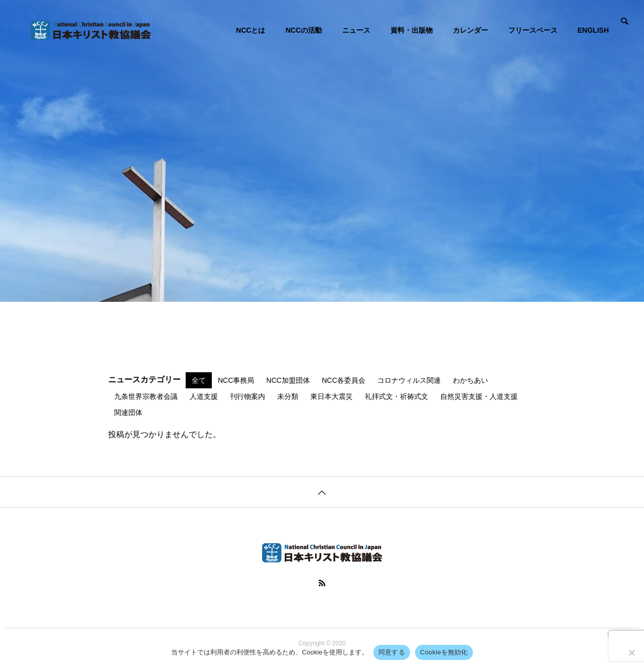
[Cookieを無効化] (631, 652)
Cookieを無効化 (444, 652)
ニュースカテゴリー (144, 380)
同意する (392, 652)
